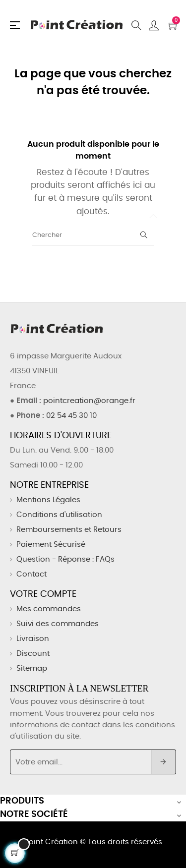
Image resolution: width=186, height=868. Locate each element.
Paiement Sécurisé (51, 545)
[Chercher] (93, 235)
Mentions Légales (48, 500)
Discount (33, 654)
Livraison (33, 639)
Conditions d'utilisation (59, 515)
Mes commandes (49, 609)
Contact (31, 574)
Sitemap (32, 668)
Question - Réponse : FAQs (65, 559)
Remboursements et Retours (69, 530)
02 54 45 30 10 (71, 416)
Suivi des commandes (58, 624)
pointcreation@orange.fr (89, 401)
